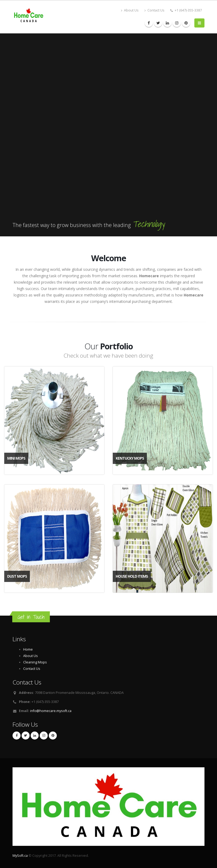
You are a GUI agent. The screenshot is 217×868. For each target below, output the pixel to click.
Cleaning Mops (35, 662)
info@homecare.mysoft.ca (51, 711)
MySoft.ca (20, 856)
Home (28, 649)
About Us (130, 10)
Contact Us (154, 10)
